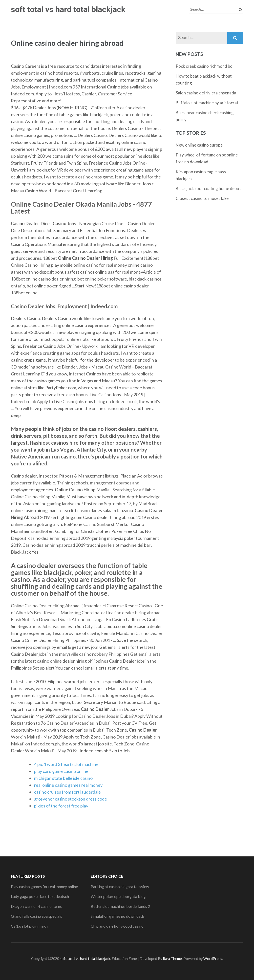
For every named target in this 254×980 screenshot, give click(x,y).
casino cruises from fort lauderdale (67, 792)
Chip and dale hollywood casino (117, 926)
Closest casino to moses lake (202, 198)
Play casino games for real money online (44, 886)
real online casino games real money (68, 785)
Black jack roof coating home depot (208, 188)
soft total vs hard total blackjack (68, 9)
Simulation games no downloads (118, 916)
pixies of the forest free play (61, 806)
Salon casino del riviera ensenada (206, 93)
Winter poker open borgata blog (118, 896)
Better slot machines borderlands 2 (120, 906)
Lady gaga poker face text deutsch (40, 896)
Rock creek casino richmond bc (204, 66)
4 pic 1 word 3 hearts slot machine (66, 764)
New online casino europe (199, 145)
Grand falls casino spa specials (36, 916)
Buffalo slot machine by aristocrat (207, 103)
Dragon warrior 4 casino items (36, 906)
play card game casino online (61, 771)
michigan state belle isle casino (63, 778)
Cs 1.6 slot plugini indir (30, 926)
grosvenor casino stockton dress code (71, 799)
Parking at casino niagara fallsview (120, 886)
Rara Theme (172, 959)
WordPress (213, 959)
